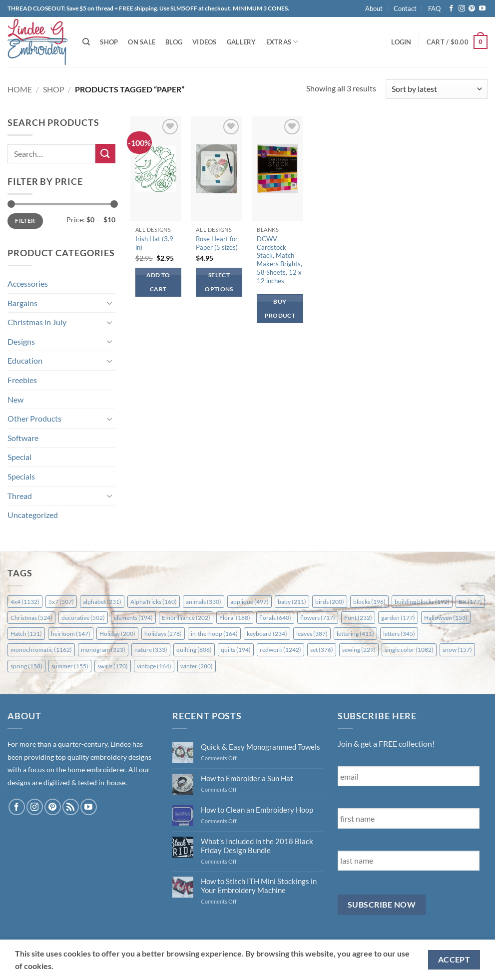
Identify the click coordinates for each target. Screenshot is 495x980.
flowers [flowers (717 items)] (318, 618)
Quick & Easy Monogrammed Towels (260, 747)
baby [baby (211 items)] (292, 602)
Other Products (34, 418)
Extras (282, 42)
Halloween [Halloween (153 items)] (446, 618)
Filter (25, 221)
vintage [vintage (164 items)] (154, 666)
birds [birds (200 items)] (330, 602)
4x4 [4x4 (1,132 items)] (25, 602)
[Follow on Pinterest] (472, 9)
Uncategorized (33, 515)
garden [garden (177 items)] (398, 618)
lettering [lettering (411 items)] (355, 634)
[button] (401, 42)
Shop (109, 42)
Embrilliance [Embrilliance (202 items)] (186, 618)
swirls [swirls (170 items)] (113, 666)
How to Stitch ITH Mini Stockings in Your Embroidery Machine (259, 886)
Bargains (22, 303)
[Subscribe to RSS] (71, 807)
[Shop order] (437, 89)
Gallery (242, 42)
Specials (21, 476)
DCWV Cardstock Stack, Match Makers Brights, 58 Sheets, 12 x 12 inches (279, 260)
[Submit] (105, 154)
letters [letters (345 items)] (399, 634)
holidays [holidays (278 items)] (163, 634)
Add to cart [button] (158, 282)
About (374, 8)
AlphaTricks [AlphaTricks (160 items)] (154, 602)
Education (25, 360)
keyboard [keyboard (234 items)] (267, 634)
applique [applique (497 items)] (249, 602)
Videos (205, 42)
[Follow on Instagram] (462, 9)
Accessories (28, 283)
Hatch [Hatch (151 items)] (26, 634)
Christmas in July (37, 322)
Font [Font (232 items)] (358, 618)
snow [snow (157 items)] (457, 650)
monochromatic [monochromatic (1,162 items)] (41, 650)
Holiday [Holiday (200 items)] (117, 634)
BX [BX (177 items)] (470, 602)
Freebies (22, 380)
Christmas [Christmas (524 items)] (31, 618)
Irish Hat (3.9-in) (156, 243)
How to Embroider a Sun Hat (247, 778)
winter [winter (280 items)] (197, 666)
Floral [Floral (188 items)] (235, 618)
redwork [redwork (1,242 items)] (280, 650)
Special (19, 457)
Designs (21, 341)
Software (23, 438)
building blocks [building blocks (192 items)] (422, 602)
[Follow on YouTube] (482, 9)
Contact (405, 8)
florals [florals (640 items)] (275, 618)
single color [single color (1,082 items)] (409, 650)
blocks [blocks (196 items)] (369, 602)
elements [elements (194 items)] (133, 618)
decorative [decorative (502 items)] (83, 618)
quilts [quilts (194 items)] (236, 650)
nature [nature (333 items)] (151, 650)
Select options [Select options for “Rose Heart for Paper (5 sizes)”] (219, 282)
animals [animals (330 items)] (204, 602)
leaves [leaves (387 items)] (312, 634)
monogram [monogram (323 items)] (103, 650)
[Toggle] (109, 303)
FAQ (434, 8)
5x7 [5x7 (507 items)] (61, 602)
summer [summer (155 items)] (70, 666)
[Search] (86, 42)
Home (20, 89)
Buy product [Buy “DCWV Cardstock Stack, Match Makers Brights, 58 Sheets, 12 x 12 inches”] (280, 308)
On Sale (142, 42)
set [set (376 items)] (322, 650)
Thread (20, 496)
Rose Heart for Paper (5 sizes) (217, 243)
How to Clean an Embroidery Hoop (257, 810)
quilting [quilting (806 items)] (194, 650)
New (15, 399)
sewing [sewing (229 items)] (359, 650)
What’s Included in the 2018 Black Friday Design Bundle (257, 846)
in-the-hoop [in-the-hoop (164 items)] (214, 634)
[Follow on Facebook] (451, 9)
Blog (174, 42)
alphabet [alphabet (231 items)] (102, 602)
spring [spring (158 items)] (26, 666)
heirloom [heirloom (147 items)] (71, 634)
